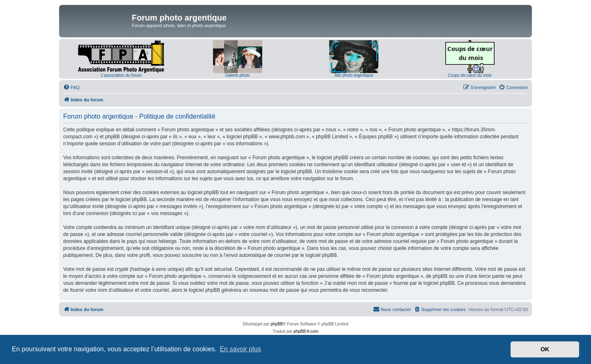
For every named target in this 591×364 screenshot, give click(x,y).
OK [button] (545, 349)
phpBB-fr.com (306, 331)
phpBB (277, 324)
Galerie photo (237, 75)
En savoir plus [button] (240, 349)
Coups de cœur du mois (470, 75)
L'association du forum (121, 75)
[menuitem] (71, 87)
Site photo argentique (354, 75)
